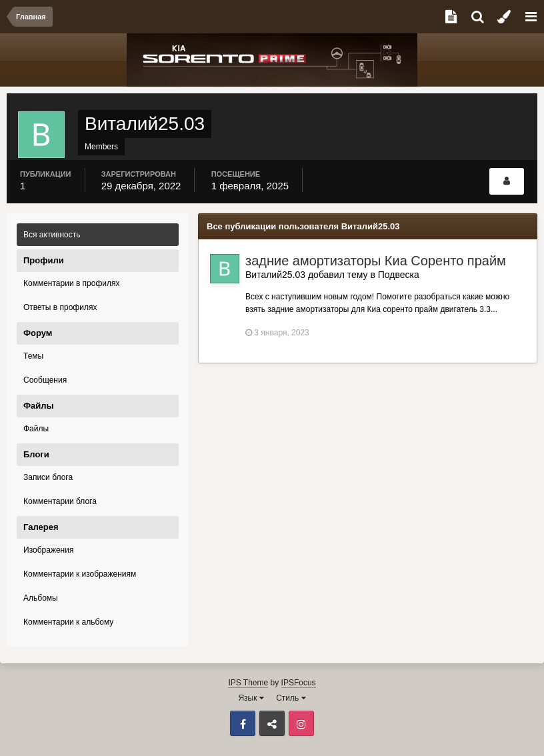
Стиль (291, 698)
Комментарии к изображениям (80, 574)
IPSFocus (299, 683)
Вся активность (52, 235)
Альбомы (41, 598)
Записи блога (48, 477)
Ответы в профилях (60, 307)
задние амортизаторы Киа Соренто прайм (376, 261)
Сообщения (45, 380)
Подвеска (399, 275)
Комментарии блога (60, 501)
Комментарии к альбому (68, 622)
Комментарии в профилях (72, 283)
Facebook (243, 723)
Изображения (48, 550)
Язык (251, 698)
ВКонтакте (272, 723)
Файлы (36, 429)
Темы (33, 356)
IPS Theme (248, 683)
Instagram (301, 723)
